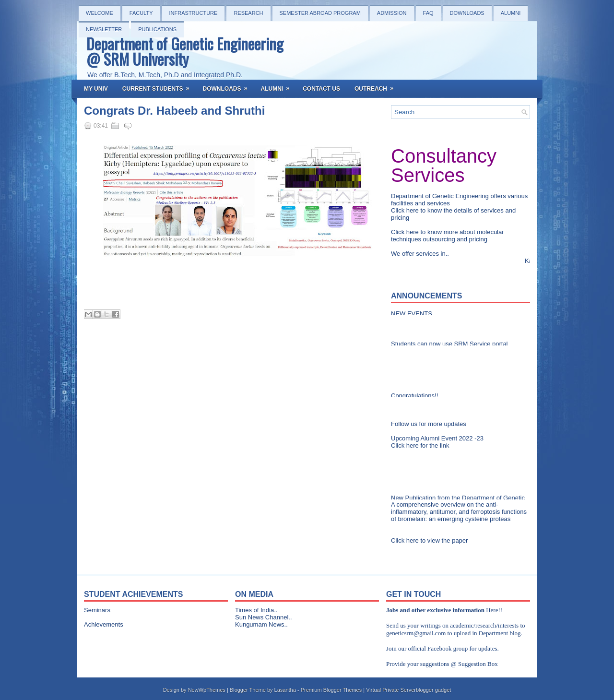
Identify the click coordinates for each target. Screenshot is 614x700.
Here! (493, 610)
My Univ (96, 89)
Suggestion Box (478, 664)
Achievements (104, 624)
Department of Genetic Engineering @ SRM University (185, 51)
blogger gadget (433, 690)
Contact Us (321, 89)
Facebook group (448, 648)
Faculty (141, 13)
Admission (392, 13)
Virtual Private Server (391, 690)
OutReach (377, 86)
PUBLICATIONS (157, 29)
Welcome (100, 13)
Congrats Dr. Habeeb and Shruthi (174, 111)
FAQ (428, 13)
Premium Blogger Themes (331, 690)
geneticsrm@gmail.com (416, 633)
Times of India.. (256, 610)
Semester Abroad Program (320, 13)
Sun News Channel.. (264, 617)
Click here (406, 210)
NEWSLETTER (104, 29)
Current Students (159, 86)
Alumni (511, 13)
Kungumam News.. (261, 624)
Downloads (467, 13)
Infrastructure (194, 13)
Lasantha (285, 690)
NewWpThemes (207, 690)
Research (248, 13)
